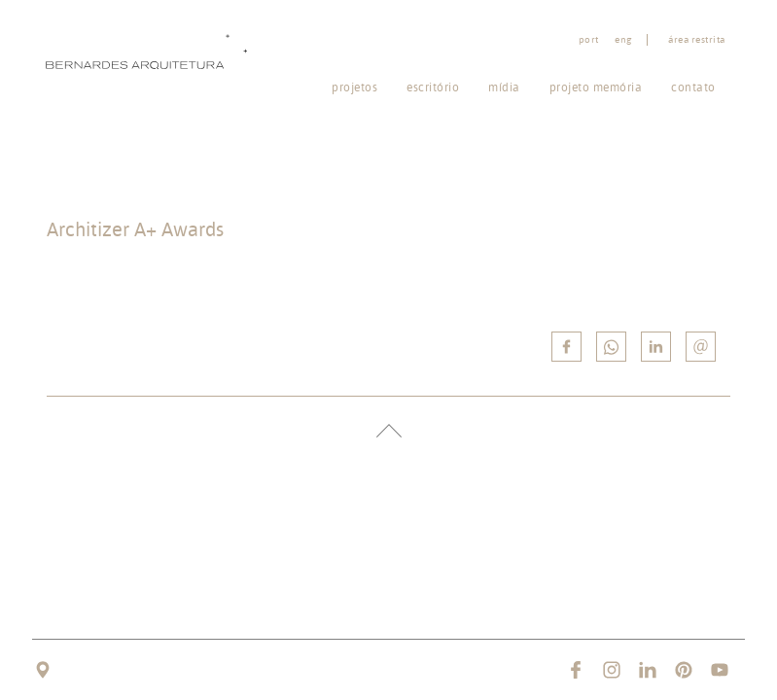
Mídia (504, 87)
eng (623, 40)
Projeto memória (596, 87)
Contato (693, 87)
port (589, 40)
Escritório (433, 87)
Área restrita (697, 40)
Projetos (354, 87)
